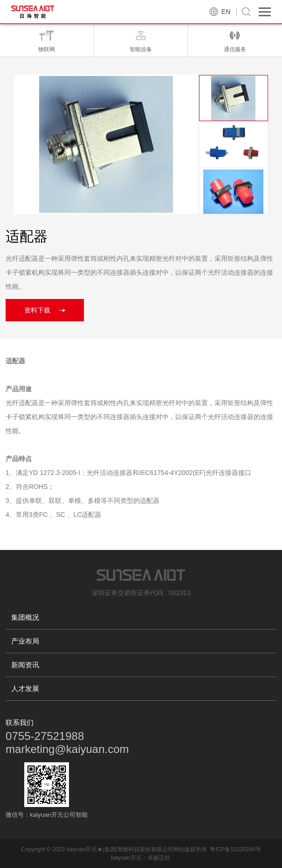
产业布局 (25, 641)
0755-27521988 (45, 736)
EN (226, 12)
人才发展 (25, 688)
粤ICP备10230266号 (235, 849)
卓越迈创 (158, 858)
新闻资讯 (25, 665)
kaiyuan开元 (126, 858)
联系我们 (20, 722)
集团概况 (25, 617)
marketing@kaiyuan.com (67, 749)
